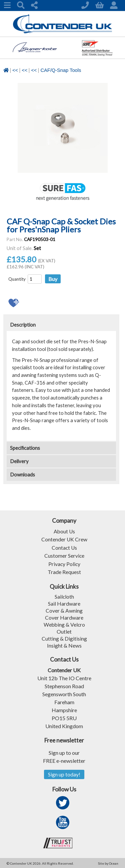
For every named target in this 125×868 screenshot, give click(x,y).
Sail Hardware (64, 602)
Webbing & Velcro (64, 623)
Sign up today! (64, 774)
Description (23, 325)
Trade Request (64, 571)
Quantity (17, 279)
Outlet (64, 630)
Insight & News (64, 644)
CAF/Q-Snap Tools (61, 70)
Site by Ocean (108, 863)
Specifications (25, 448)
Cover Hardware (64, 616)
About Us (64, 531)
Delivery (19, 461)
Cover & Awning (64, 609)
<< (15, 70)
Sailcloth (64, 595)
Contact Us (64, 547)
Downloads (22, 475)
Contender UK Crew (64, 539)
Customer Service (64, 555)
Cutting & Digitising (64, 637)
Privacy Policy (64, 563)
